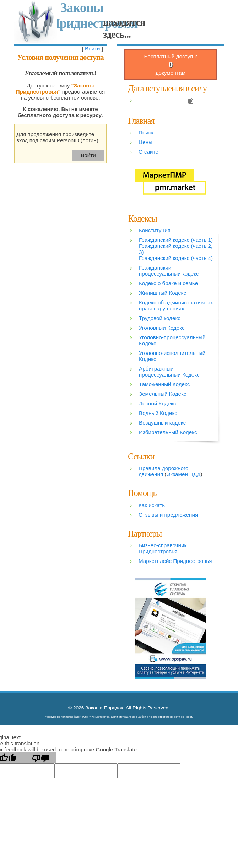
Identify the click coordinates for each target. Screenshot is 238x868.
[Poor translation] (40, 758)
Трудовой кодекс (160, 318)
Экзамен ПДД (183, 474)
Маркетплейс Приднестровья (175, 561)
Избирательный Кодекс (168, 432)
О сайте (148, 152)
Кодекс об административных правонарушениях (176, 305)
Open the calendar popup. (191, 101)
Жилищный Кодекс (163, 293)
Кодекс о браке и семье (168, 283)
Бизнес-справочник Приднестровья (163, 548)
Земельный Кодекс (163, 394)
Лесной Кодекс (157, 403)
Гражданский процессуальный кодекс (169, 271)
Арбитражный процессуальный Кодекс (169, 372)
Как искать (152, 505)
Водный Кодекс (158, 413)
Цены (145, 142)
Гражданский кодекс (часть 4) (176, 258)
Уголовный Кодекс (162, 328)
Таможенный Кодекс (164, 384)
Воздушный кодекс (162, 423)
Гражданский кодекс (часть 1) (176, 240)
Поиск (146, 132)
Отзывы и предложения (168, 515)
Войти (93, 49)
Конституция (155, 230)
